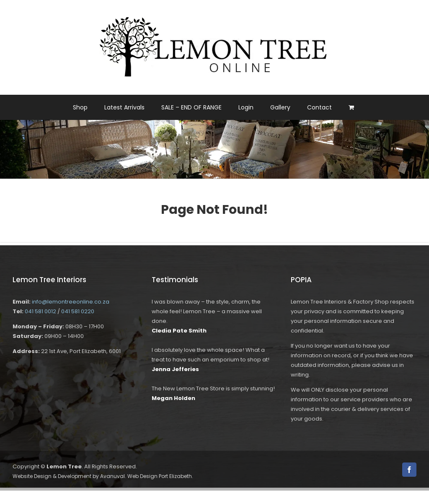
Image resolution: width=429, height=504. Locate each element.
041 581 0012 (40, 311)
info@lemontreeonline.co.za (71, 302)
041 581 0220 (78, 311)
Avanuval (112, 476)
